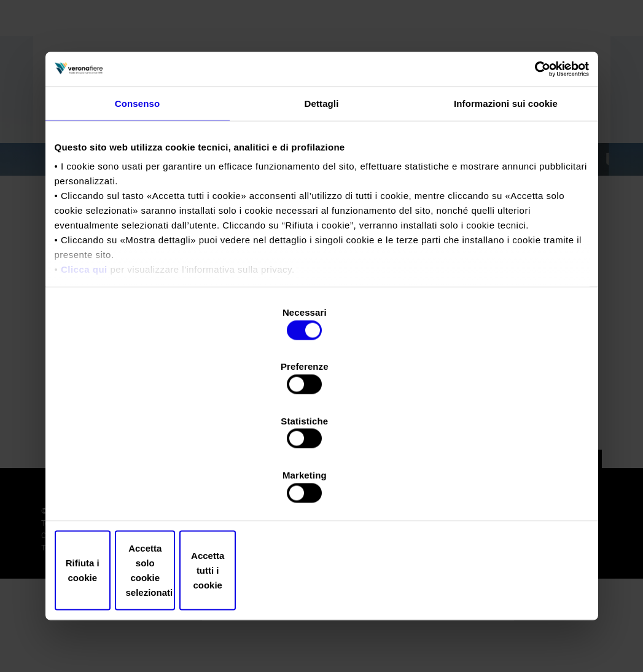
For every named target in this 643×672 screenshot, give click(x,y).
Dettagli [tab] (322, 209)
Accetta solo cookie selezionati (322, 489)
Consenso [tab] (137, 209)
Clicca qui (84, 375)
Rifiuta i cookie (142, 489)
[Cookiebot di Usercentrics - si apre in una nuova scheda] (535, 173)
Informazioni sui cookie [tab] (506, 209)
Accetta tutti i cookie (501, 489)
